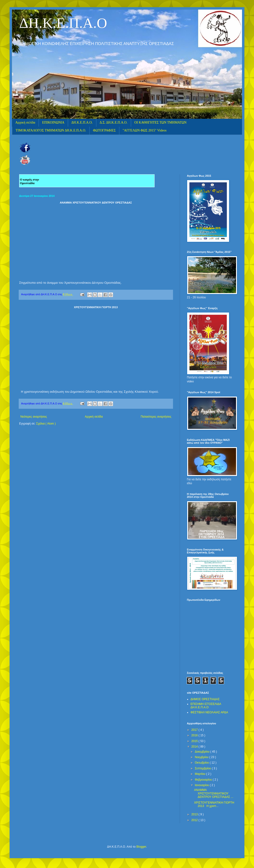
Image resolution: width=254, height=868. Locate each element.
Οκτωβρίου (202, 763)
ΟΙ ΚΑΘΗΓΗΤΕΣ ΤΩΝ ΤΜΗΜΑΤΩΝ (161, 122)
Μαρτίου (201, 774)
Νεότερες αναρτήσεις (34, 417)
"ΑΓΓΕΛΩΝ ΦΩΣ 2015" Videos (145, 130)
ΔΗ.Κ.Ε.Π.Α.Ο (63, 23)
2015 (195, 741)
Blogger (141, 847)
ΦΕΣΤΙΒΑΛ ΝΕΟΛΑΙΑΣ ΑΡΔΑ (209, 712)
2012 (195, 820)
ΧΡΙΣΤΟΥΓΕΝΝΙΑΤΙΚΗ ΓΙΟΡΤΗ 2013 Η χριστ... (214, 804)
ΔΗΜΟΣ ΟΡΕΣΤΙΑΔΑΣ (205, 699)
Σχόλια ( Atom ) (46, 424)
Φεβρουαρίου (204, 780)
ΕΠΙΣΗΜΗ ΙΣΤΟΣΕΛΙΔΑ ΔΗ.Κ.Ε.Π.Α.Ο (206, 706)
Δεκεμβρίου (203, 752)
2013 (195, 814)
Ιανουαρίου (202, 785)
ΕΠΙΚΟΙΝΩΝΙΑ (53, 122)
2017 (195, 730)
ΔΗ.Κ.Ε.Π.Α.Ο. (82, 122)
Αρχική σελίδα (25, 122)
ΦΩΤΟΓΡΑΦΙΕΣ (104, 130)
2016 (195, 735)
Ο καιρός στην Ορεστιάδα (29, 181)
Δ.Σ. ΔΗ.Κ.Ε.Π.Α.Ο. (114, 122)
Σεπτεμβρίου (203, 768)
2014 (195, 747)
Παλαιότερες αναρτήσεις (156, 417)
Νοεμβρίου (202, 757)
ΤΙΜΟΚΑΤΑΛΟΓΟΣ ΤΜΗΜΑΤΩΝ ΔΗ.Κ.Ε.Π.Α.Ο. (51, 130)
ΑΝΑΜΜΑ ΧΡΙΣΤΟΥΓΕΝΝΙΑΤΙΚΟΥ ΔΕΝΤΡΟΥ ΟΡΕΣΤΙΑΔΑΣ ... (214, 793)
